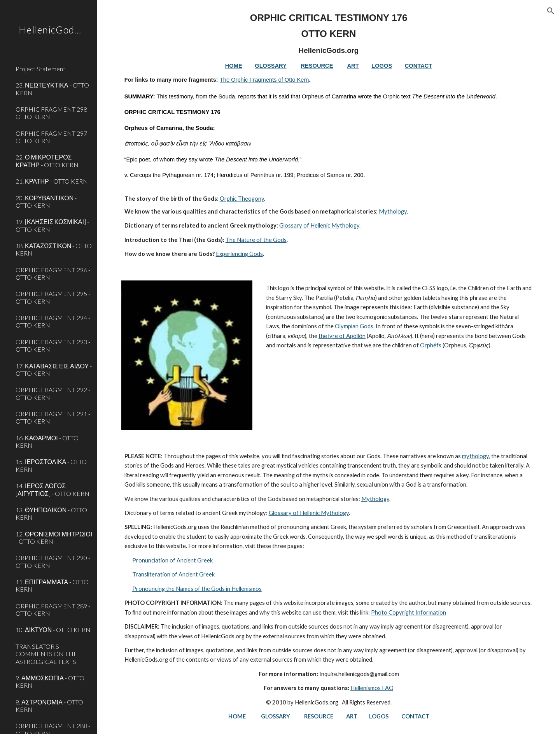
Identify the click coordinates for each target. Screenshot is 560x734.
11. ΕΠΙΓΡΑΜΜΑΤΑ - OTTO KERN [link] (52, 585)
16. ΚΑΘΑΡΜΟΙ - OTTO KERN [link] (47, 441)
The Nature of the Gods (256, 240)
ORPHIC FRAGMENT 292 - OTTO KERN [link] (53, 393)
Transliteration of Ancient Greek (173, 574)
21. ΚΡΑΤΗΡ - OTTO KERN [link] (52, 181)
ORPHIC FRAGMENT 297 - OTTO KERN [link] (53, 137)
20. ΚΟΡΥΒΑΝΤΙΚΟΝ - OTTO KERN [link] (46, 201)
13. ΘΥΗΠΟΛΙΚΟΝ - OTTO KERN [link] (51, 513)
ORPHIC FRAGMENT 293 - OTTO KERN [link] (53, 345)
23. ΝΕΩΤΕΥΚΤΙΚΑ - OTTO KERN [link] (52, 89)
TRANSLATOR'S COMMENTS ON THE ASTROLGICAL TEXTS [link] (46, 654)
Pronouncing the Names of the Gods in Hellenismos (197, 589)
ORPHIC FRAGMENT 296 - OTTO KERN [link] (53, 273)
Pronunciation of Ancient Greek (172, 560)
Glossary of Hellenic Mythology (319, 225)
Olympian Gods (354, 326)
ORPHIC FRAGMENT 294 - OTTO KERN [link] (53, 321)
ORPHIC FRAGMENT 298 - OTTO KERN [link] (53, 113)
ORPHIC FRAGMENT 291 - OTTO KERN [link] (53, 417)
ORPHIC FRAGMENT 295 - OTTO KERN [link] (53, 297)
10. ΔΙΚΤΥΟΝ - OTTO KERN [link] (53, 630)
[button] (551, 11)
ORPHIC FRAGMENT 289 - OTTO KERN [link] (53, 610)
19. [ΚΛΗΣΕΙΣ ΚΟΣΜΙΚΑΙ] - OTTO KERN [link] (52, 225)
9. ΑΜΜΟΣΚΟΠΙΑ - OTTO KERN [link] (50, 681)
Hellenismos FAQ (372, 688)
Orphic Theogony (242, 199)
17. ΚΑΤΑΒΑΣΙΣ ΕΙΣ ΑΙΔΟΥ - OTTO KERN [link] (54, 370)
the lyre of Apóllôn (342, 336)
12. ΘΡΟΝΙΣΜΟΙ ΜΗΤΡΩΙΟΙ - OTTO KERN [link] (54, 538)
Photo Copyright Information (409, 612)
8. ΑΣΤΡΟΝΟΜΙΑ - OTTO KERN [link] (49, 706)
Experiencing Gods (239, 254)
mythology (475, 456)
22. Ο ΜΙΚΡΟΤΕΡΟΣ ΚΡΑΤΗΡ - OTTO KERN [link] (47, 161)
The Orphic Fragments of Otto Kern (264, 80)
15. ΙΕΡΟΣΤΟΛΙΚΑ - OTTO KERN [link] (51, 465)
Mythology (393, 211)
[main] (329, 136)
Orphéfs (431, 345)
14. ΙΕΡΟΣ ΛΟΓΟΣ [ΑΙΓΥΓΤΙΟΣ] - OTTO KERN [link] (52, 489)
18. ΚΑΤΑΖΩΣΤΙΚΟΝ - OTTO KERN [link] (54, 249)
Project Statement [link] (40, 69)
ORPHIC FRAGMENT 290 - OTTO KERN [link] (53, 561)
